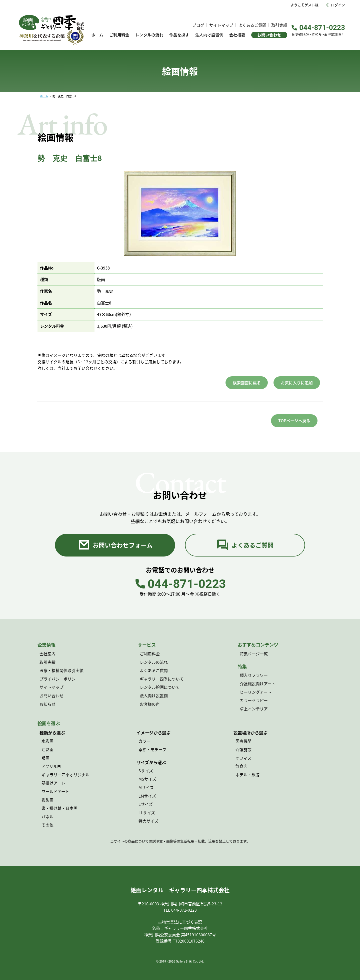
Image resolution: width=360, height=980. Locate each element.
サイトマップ (221, 25)
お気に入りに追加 (297, 383)
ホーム (97, 35)
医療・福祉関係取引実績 (61, 670)
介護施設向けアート (258, 684)
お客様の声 (150, 704)
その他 (47, 825)
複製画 (47, 800)
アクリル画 (51, 766)
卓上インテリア (254, 709)
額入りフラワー (254, 675)
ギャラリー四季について (162, 679)
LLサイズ (147, 813)
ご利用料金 (119, 35)
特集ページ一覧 (254, 654)
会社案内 (47, 654)
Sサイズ (146, 771)
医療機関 (243, 741)
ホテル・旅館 (247, 775)
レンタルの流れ (149, 35)
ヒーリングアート (256, 692)
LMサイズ (147, 796)
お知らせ (47, 704)
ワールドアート (55, 791)
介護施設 (243, 749)
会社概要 (237, 35)
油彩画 (47, 749)
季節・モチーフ (152, 749)
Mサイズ (146, 787)
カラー (144, 741)
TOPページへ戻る (294, 420)
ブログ (198, 25)
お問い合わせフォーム (115, 545)
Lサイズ (146, 804)
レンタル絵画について (160, 687)
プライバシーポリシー (59, 679)
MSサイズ (147, 779)
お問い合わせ (269, 35)
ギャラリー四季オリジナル (65, 775)
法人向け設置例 (209, 35)
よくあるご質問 (252, 25)
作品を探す (179, 35)
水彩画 (47, 741)
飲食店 (241, 766)
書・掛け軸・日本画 (59, 808)
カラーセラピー (254, 700)
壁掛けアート (53, 783)
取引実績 (279, 25)
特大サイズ (148, 821)
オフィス (243, 758)
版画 (45, 758)
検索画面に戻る (247, 383)
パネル (47, 817)
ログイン (335, 5)
